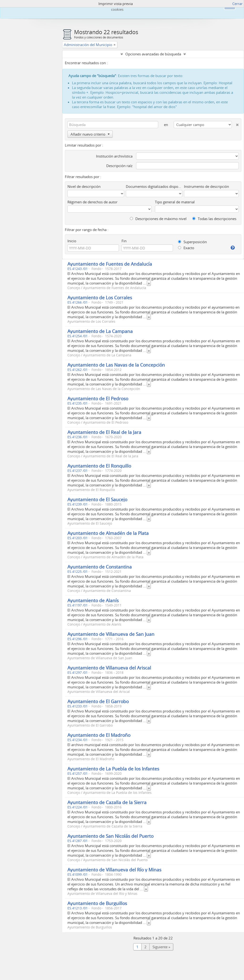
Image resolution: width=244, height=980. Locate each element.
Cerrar (237, 4)
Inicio (72, 241)
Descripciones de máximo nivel (158, 219)
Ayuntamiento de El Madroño (99, 735)
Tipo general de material (175, 202)
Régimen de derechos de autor (92, 202)
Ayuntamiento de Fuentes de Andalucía (110, 264)
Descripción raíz (119, 166)
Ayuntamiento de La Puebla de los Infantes (113, 769)
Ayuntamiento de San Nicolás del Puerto (110, 836)
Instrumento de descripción (206, 186)
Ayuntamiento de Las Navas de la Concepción (116, 365)
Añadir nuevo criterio (90, 134)
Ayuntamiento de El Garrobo (98, 701)
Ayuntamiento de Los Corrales (100, 298)
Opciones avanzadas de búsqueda (153, 54)
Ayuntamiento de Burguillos (97, 903)
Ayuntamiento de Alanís (93, 600)
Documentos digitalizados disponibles (154, 186)
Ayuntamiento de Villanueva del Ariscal (109, 668)
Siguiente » (161, 947)
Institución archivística (114, 156)
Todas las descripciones (214, 219)
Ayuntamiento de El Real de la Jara (104, 432)
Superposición (192, 242)
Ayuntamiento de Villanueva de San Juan (111, 634)
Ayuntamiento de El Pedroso (98, 398)
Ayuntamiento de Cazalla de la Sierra (107, 802)
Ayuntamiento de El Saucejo (97, 499)
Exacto (186, 248)
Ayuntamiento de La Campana (100, 331)
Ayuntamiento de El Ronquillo (99, 466)
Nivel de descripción (84, 186)
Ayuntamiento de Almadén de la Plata (108, 533)
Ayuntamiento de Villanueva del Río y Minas (114, 870)
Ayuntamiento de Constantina (100, 567)
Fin (124, 241)
